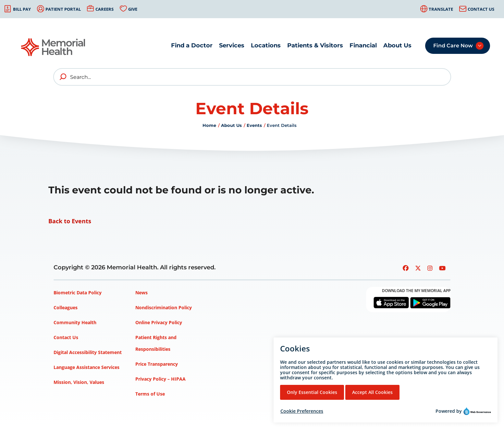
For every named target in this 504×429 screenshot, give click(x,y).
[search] (63, 77)
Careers (104, 9)
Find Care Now (453, 46)
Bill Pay (22, 9)
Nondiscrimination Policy (164, 307)
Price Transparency (157, 364)
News (141, 293)
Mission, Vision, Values (79, 382)
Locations (266, 45)
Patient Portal (63, 9)
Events (254, 125)
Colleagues (66, 307)
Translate (441, 9)
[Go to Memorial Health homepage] (54, 47)
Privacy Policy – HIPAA (160, 379)
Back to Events (70, 221)
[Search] (252, 77)
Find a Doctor (192, 45)
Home (209, 125)
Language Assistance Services (86, 367)
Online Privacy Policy (159, 322)
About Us (397, 45)
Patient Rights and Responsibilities (156, 343)
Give (133, 9)
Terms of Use (150, 394)
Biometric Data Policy (78, 293)
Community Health (75, 322)
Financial (363, 45)
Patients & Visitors (315, 45)
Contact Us (481, 9)
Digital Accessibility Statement (88, 352)
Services (232, 45)
